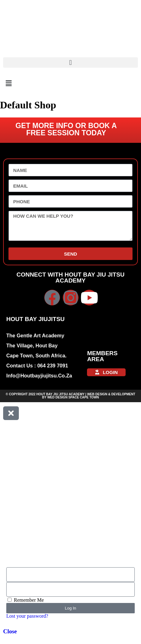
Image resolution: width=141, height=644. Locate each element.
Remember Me (26, 600)
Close (10, 631)
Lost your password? (27, 616)
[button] (70, 62)
